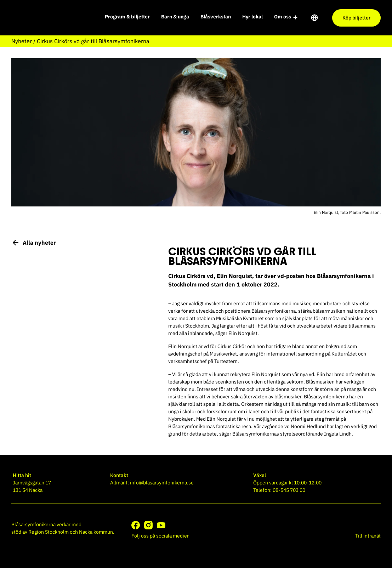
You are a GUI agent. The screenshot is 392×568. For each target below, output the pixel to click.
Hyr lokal (252, 17)
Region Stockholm (49, 532)
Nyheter (22, 41)
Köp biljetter (356, 18)
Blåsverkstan (216, 17)
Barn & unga (175, 17)
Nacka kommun (96, 532)
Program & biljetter (127, 17)
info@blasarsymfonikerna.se (162, 483)
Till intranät (368, 536)
